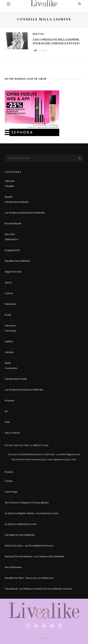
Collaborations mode (16, 379)
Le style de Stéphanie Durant (21, 524)
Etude (8, 315)
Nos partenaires (13, 567)
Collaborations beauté (17, 202)
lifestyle (9, 352)
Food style (10, 331)
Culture (9, 293)
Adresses (10, 181)
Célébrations (11, 239)
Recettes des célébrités (17, 261)
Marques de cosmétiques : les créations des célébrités (34, 556)
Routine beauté (13, 223)
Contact (9, 481)
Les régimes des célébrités (20, 535)
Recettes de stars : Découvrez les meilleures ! (29, 578)
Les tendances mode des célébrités (24, 390)
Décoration (11, 304)
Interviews (10, 326)
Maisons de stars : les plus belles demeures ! (29, 546)
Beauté (9, 197)
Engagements (12, 250)
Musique (9, 400)
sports (8, 282)
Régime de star (13, 272)
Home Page (11, 492)
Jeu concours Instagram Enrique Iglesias (27, 503)
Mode (8, 363)
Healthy (9, 341)
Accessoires (11, 368)
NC (6, 411)
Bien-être (38, 34)
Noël (7, 422)
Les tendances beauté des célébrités (25, 213)
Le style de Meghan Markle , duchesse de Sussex (32, 513)
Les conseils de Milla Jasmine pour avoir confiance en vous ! (56, 41)
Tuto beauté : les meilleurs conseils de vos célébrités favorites (38, 589)
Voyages (9, 186)
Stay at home (12, 433)
